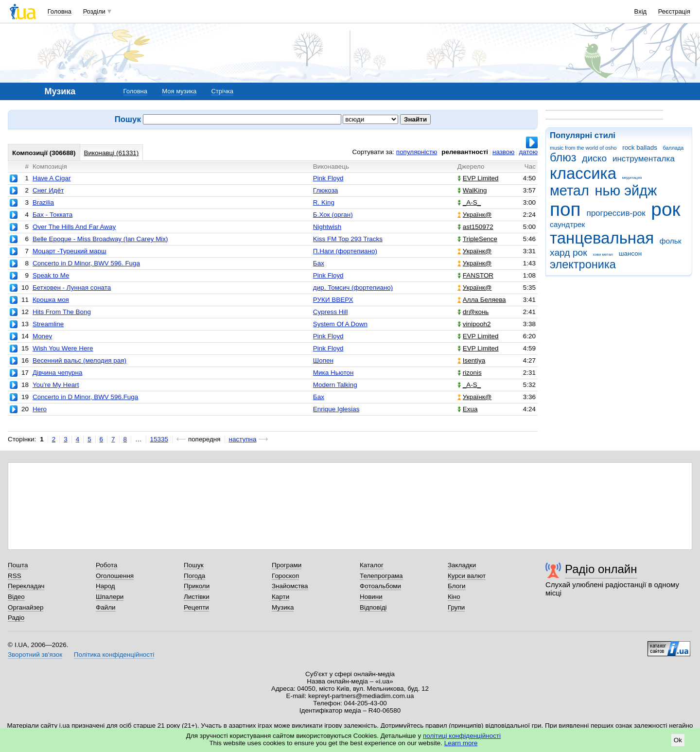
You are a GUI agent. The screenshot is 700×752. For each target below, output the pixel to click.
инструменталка (644, 159)
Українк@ (474, 215)
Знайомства (290, 586)
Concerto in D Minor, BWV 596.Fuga (85, 397)
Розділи (94, 11)
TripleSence (477, 239)
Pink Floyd (328, 178)
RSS (15, 576)
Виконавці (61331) (112, 153)
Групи (456, 607)
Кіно (454, 597)
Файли (106, 607)
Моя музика (179, 91)
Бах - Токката (52, 215)
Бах (319, 263)
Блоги (457, 586)
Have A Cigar (52, 178)
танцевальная (602, 238)
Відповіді (373, 607)
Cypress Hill (331, 312)
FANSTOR (475, 275)
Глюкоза (325, 190)
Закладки (462, 565)
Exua (468, 409)
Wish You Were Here (63, 348)
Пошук (194, 565)
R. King (324, 202)
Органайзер (26, 607)
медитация (632, 178)
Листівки (197, 597)
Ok (678, 740)
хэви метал (603, 254)
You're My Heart (56, 385)
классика (583, 173)
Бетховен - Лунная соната (72, 288)
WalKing (472, 190)
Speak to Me (51, 275)
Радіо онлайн (601, 569)
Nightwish (327, 227)
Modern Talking (335, 385)
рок (665, 209)
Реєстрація (674, 11)
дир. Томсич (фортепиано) (353, 288)
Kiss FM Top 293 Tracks (348, 239)
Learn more (461, 743)
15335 (159, 439)
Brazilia (43, 202)
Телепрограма (381, 576)
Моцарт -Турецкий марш (70, 251)
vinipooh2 (474, 324)
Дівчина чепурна (57, 373)
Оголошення (115, 576)
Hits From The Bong (62, 312)
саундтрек (567, 224)
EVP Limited (478, 178)
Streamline (48, 324)
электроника (583, 264)
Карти (280, 597)
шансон (630, 254)
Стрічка (222, 91)
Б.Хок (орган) (333, 215)
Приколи (197, 586)
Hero (40, 409)
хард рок (569, 253)
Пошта (18, 565)
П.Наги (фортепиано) (345, 251)
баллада (674, 148)
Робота (106, 565)
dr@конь (473, 312)
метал (569, 191)
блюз (563, 157)
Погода (194, 576)
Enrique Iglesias (336, 409)
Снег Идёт (48, 190)
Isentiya (471, 360)
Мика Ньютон (333, 373)
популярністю (417, 152)
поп (565, 209)
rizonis (470, 373)
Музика (283, 607)
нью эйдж (626, 191)
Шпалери (110, 597)
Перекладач (26, 586)
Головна (60, 11)
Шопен (323, 360)
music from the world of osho (583, 148)
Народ (105, 586)
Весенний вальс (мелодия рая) (79, 360)
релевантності (465, 152)
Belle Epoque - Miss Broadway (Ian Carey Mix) (100, 239)
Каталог (372, 565)
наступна (243, 439)
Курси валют (467, 576)
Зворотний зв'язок (35, 655)
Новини (371, 597)
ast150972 (475, 227)
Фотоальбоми (380, 586)
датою (528, 152)
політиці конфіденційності (462, 736)
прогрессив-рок (616, 213)
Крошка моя (51, 300)
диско (594, 158)
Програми (287, 565)
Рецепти (196, 607)
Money (42, 336)
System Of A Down (340, 324)
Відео (16, 597)
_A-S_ (469, 202)
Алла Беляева (482, 300)
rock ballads (640, 148)
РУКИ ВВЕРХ (333, 300)
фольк (671, 241)
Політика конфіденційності (114, 655)
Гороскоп (285, 576)
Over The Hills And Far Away (74, 227)
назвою (503, 152)
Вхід (641, 11)
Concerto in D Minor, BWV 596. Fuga (86, 263)
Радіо (16, 618)
